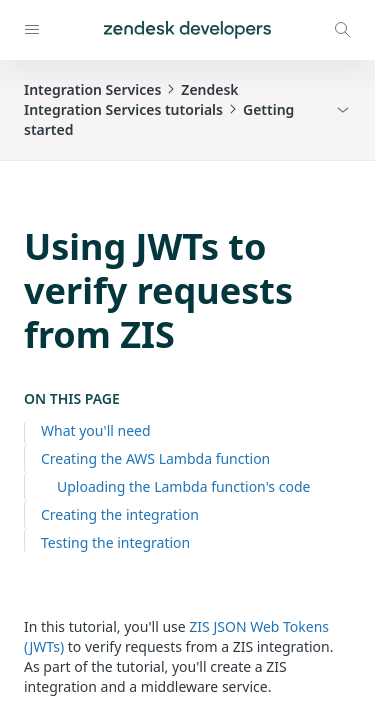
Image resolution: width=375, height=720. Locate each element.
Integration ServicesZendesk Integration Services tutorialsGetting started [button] (159, 109)
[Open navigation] (32, 30)
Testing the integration (115, 542)
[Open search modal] (343, 30)
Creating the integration (120, 514)
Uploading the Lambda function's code (183, 486)
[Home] (187, 30)
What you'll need (96, 430)
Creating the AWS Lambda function (155, 458)
